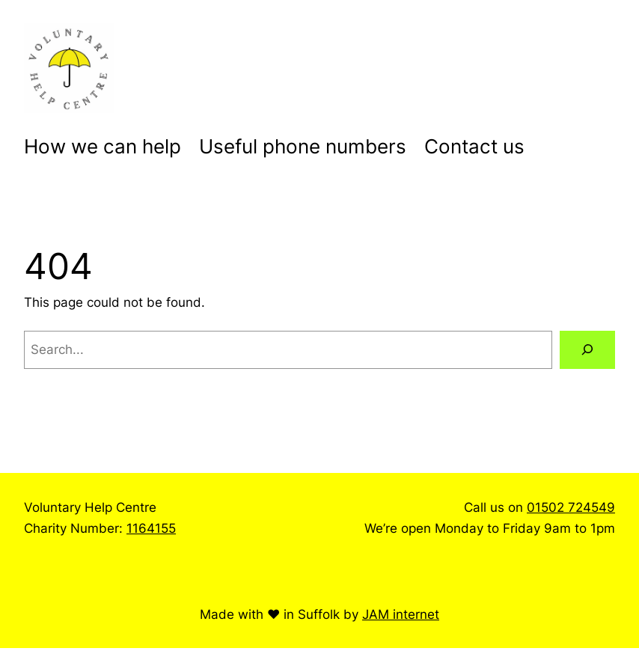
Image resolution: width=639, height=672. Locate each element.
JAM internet (401, 614)
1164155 (151, 528)
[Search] (587, 350)
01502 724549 (571, 507)
